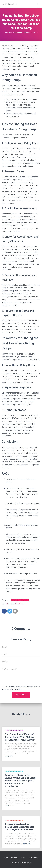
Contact (14, 857)
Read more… (10, 757)
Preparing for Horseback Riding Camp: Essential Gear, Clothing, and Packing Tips (20, 827)
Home (23, 857)
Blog (6, 857)
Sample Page (33, 857)
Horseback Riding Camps (20, 600)
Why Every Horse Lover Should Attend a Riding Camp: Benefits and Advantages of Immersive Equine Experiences (21, 781)
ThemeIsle (29, 863)
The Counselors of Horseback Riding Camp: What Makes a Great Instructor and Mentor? (20, 737)
